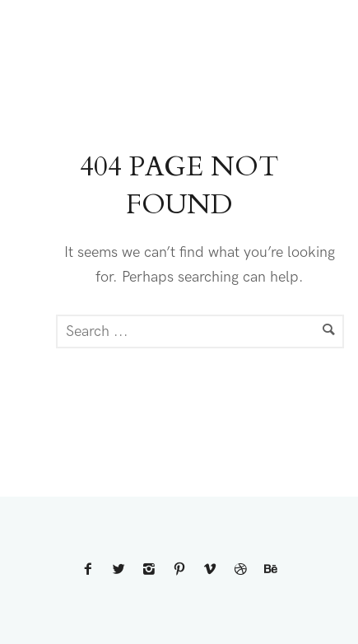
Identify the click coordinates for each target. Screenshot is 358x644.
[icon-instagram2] (151, 570)
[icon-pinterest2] (182, 570)
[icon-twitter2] (121, 570)
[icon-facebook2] (91, 570)
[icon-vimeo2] (212, 570)
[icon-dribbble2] (243, 570)
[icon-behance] (271, 570)
